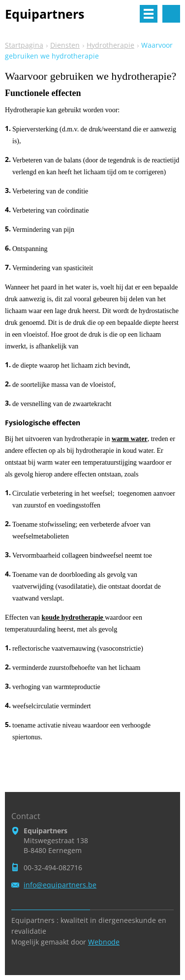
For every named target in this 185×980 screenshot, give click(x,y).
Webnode (104, 942)
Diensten (65, 45)
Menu (149, 14)
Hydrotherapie (110, 45)
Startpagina (24, 45)
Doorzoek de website (171, 14)
